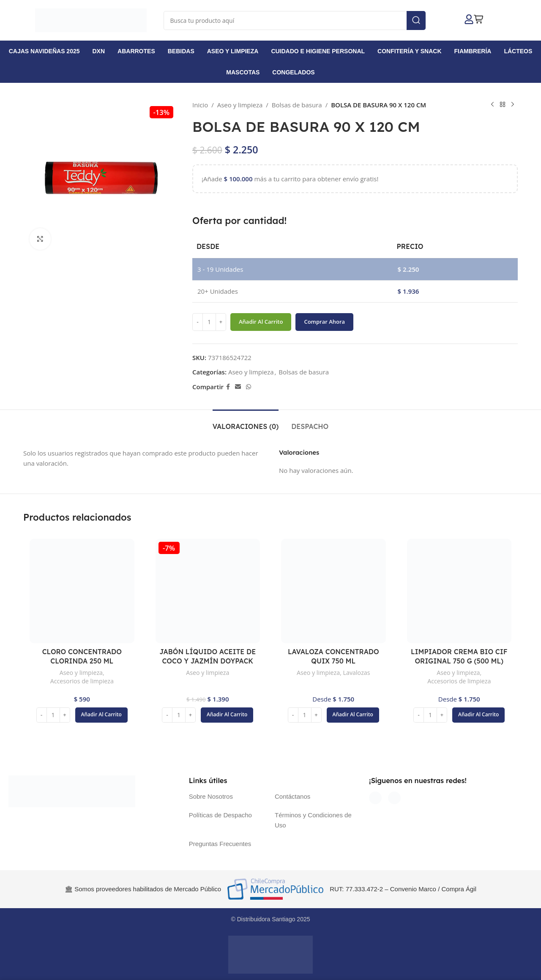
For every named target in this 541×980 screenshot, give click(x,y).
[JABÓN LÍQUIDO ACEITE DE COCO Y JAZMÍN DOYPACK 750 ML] (208, 591)
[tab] (246, 422)
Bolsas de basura (297, 105)
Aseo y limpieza (240, 105)
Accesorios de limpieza (82, 681)
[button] (101, 715)
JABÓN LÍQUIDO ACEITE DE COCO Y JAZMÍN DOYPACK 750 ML (208, 661)
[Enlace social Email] (238, 387)
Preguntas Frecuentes (220, 844)
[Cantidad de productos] (209, 322)
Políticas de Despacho (220, 815)
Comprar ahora (324, 322)
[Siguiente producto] (513, 105)
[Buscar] (295, 20)
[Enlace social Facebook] (228, 387)
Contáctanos (292, 796)
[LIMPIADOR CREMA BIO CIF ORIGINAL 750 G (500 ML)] (459, 591)
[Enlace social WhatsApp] (249, 387)
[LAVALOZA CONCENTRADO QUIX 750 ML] (333, 591)
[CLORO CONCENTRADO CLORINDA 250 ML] (82, 591)
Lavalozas (357, 673)
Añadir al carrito (261, 322)
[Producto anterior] (492, 105)
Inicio (200, 105)
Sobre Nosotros (211, 796)
